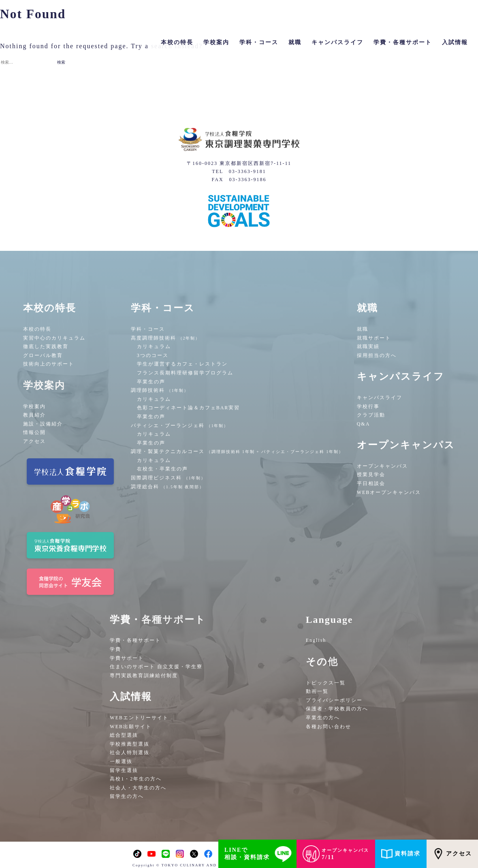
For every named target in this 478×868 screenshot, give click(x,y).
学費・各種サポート (135, 640)
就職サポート (374, 338)
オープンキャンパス (382, 466)
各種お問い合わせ (329, 727)
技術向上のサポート (49, 364)
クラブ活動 (371, 415)
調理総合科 (168, 487)
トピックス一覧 (326, 683)
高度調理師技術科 (166, 338)
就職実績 (368, 346)
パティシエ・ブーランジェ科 (180, 425)
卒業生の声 (151, 382)
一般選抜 (121, 761)
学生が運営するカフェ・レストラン (182, 364)
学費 (115, 649)
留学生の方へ (127, 796)
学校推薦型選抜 (130, 744)
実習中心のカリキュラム (54, 338)
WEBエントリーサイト (139, 718)
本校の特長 (37, 329)
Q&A (364, 424)
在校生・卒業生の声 (162, 469)
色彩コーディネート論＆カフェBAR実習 (189, 408)
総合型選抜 (124, 735)
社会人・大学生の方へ (138, 788)
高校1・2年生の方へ (136, 779)
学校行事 (368, 406)
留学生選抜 (124, 770)
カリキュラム (154, 346)
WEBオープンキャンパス (389, 492)
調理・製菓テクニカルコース (237, 451)
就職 (363, 329)
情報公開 (34, 432)
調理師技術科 (160, 390)
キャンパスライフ (380, 398)
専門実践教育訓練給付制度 (144, 676)
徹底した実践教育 (46, 346)
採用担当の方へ (377, 355)
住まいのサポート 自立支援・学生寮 (156, 667)
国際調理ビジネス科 (169, 478)
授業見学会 (371, 475)
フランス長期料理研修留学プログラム (185, 373)
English (316, 640)
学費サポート (127, 658)
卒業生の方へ (323, 718)
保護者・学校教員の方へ (337, 709)
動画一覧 (317, 691)
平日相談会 (371, 483)
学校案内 (34, 406)
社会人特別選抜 (130, 753)
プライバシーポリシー (334, 700)
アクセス (34, 441)
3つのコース (153, 355)
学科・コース (148, 329)
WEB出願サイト (131, 727)
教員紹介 (34, 415)
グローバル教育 (43, 355)
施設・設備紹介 (43, 424)
